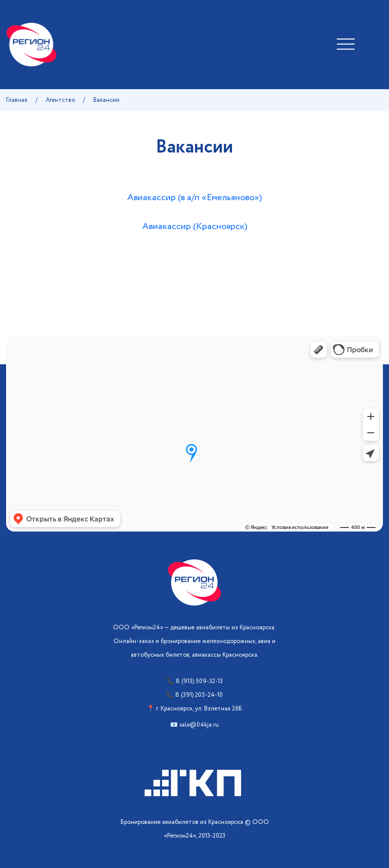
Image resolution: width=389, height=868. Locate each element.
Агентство (60, 100)
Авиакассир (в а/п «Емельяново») (194, 198)
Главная (17, 100)
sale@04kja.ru (199, 725)
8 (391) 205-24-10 (199, 695)
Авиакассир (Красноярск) (195, 227)
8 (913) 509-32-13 (199, 681)
